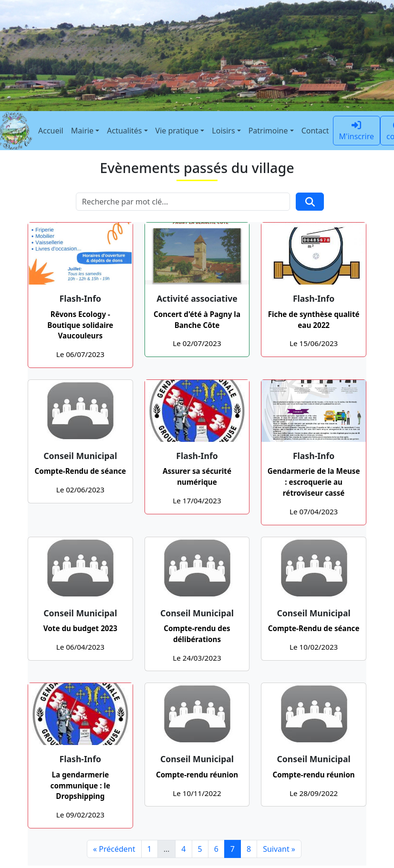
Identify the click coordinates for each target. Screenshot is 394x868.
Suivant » (279, 849)
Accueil (51, 131)
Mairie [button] (82, 131)
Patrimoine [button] (268, 131)
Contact (315, 131)
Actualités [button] (124, 131)
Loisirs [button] (223, 131)
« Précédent (114, 849)
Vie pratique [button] (177, 131)
